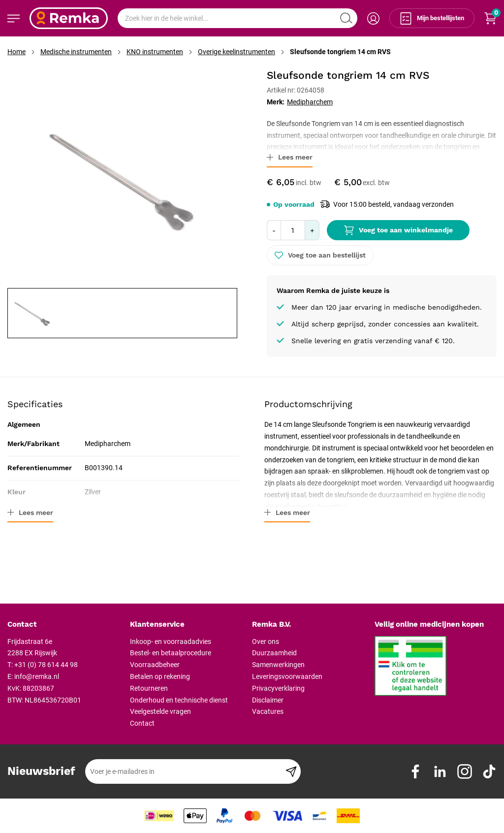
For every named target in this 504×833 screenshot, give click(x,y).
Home (16, 52)
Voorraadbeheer (155, 665)
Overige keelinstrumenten (236, 52)
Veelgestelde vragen (160, 711)
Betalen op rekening (160, 676)
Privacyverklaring (278, 688)
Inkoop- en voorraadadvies (171, 641)
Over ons (266, 641)
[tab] (65, 625)
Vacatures (268, 711)
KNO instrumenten (155, 52)
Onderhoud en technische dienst (179, 700)
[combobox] (237, 18)
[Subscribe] (291, 771)
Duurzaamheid (274, 653)
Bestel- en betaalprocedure (171, 653)
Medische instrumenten (76, 52)
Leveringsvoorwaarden (287, 676)
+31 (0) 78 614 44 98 (46, 665)
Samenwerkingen (278, 665)
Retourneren (149, 688)
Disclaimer (268, 700)
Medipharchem (310, 102)
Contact (142, 723)
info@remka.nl (37, 676)
